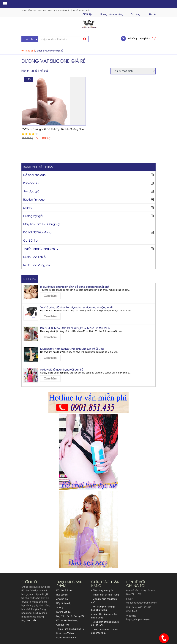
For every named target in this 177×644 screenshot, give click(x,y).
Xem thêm (50, 296)
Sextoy (28, 207)
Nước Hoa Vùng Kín (37, 265)
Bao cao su (31, 183)
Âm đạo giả (31, 191)
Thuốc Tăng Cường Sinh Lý (41, 248)
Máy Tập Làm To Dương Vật (42, 224)
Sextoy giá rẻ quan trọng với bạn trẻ (62, 369)
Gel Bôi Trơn (31, 240)
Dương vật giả (33, 216)
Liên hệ (152, 14)
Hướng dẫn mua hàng (112, 14)
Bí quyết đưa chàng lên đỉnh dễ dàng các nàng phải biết (75, 287)
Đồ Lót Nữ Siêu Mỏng (37, 232)
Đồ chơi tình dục (34, 175)
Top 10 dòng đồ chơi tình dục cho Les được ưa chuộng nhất (76, 307)
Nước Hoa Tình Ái (35, 257)
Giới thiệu (87, 14)
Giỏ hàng (136, 14)
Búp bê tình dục (34, 199)
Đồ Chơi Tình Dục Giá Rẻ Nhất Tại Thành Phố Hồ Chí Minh (75, 328)
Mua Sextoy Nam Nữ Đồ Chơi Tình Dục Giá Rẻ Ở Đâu (72, 349)
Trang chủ (30, 51)
